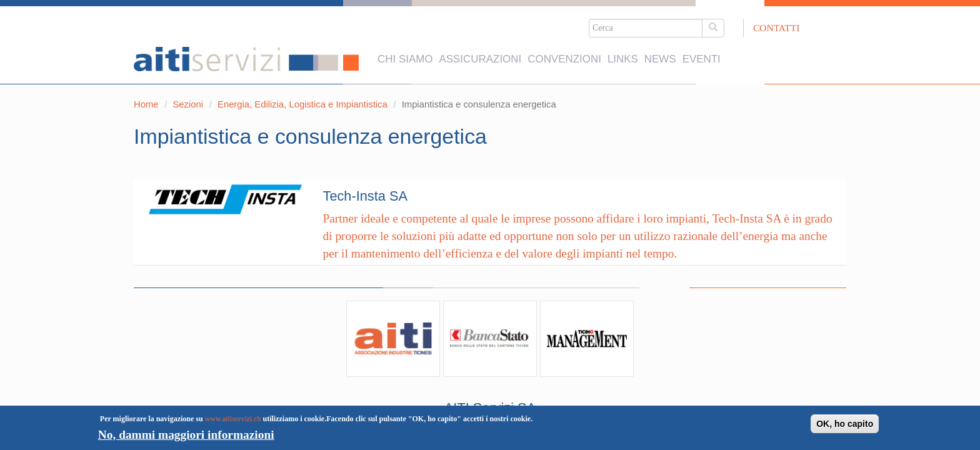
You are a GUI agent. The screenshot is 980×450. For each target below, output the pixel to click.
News (660, 52)
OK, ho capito (845, 424)
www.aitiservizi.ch (233, 419)
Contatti (776, 28)
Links (623, 52)
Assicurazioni (480, 52)
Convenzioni (564, 52)
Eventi (702, 52)
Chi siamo (405, 52)
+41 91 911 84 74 (520, 363)
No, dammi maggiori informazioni (186, 435)
